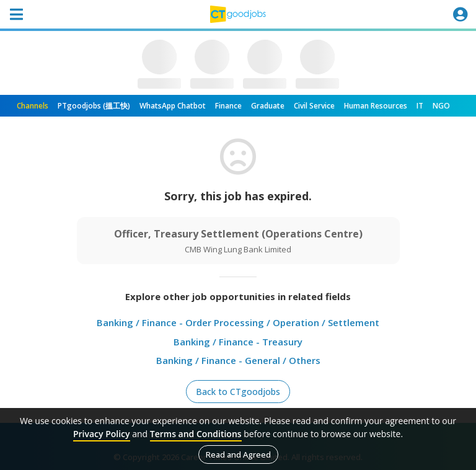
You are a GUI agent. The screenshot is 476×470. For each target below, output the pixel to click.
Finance (228, 106)
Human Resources (376, 106)
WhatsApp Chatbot (173, 106)
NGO (441, 106)
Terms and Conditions (196, 434)
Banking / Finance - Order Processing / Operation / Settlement (238, 322)
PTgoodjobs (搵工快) (94, 106)
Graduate (268, 106)
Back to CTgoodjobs (238, 392)
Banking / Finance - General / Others (238, 360)
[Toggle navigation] (16, 14)
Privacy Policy (102, 434)
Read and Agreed (238, 454)
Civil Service (314, 106)
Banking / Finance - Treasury (238, 342)
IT (420, 106)
